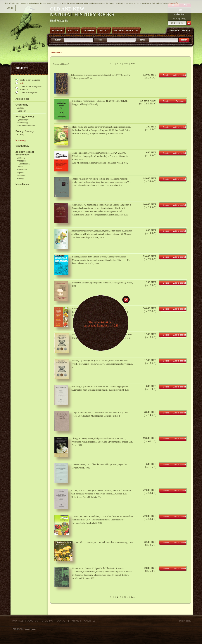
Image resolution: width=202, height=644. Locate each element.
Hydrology (21, 111)
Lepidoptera (24, 164)
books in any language (30, 80)
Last (133, 64)
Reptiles (20, 173)
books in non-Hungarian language (31, 88)
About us (33, 621)
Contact (62, 621)
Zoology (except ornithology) (25, 153)
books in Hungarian (29, 92)
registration (179, 14)
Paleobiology (22, 123)
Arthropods (22, 161)
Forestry (20, 134)
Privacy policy (185, 621)
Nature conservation (26, 126)
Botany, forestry (25, 131)
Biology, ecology (25, 116)
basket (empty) (179, 19)
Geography (22, 105)
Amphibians (22, 170)
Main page (18, 621)
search (184, 40)
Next (126, 64)
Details (166, 75)
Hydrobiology (23, 120)
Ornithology (22, 146)
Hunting (20, 178)
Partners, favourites (83, 621)
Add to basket (180, 75)
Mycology (21, 140)
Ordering (180, 101)
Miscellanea (22, 184)
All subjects (22, 99)
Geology (20, 108)
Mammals (21, 176)
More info (173, 2)
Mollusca (21, 158)
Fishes (20, 167)
